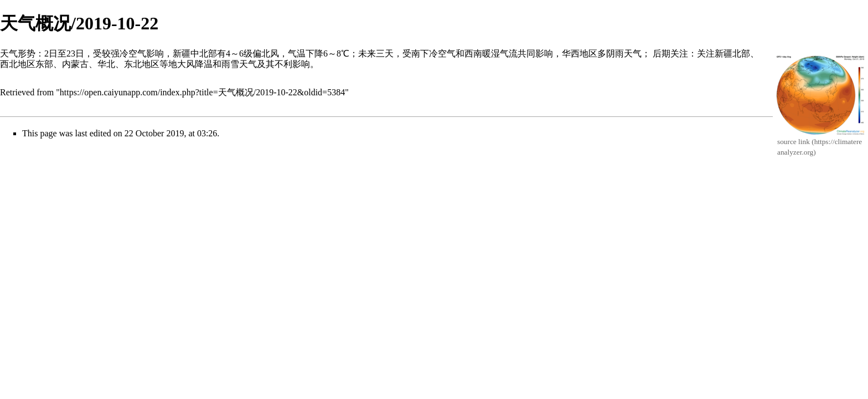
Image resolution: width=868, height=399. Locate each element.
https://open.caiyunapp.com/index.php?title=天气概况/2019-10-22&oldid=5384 (202, 92)
